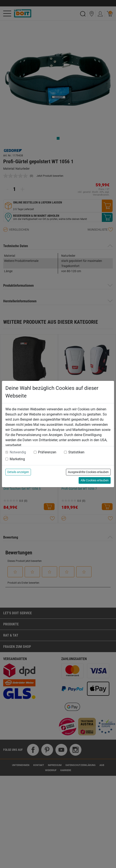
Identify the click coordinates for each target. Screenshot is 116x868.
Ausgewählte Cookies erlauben (88, 472)
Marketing (17, 459)
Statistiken (76, 452)
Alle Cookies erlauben (95, 480)
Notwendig (18, 452)
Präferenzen (47, 452)
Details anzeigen (18, 472)
